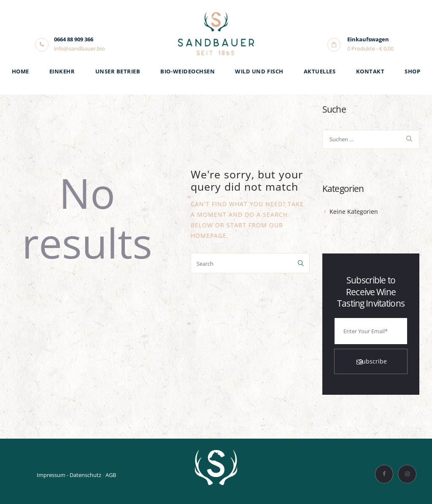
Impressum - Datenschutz (69, 475)
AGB (111, 475)
